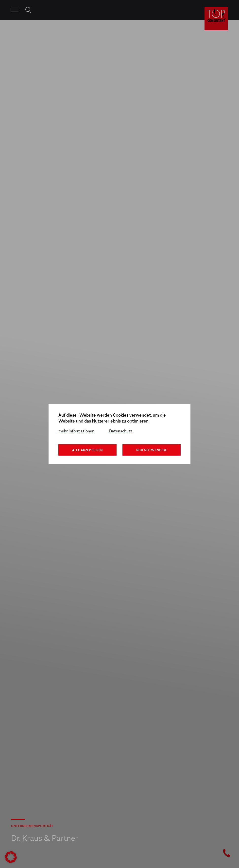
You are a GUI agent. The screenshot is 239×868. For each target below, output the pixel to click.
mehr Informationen (76, 431)
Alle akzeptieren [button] (87, 450)
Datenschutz (121, 431)
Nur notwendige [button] (152, 450)
